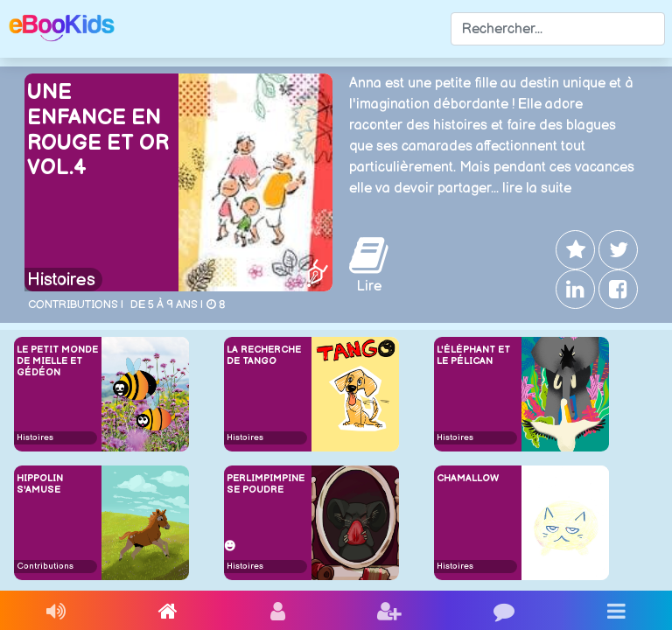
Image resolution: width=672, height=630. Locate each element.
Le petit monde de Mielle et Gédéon (57, 361)
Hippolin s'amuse (40, 484)
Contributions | (76, 304)
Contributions (45, 566)
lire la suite (537, 189)
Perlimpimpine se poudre (266, 484)
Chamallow (468, 478)
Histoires (61, 280)
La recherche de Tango (264, 355)
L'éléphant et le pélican (473, 355)
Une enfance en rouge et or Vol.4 (98, 130)
